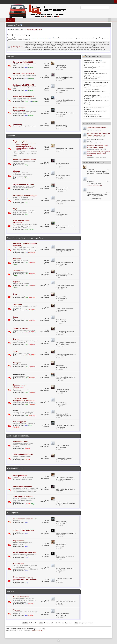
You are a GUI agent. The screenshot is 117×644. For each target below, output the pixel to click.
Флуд (15, 209)
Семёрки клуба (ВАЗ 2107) (23, 85)
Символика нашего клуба (23, 454)
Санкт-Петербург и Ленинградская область (23, 146)
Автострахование (20, 476)
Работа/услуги (18, 564)
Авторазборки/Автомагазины (25, 552)
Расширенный (110, 7)
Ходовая (16, 282)
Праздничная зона (20, 441)
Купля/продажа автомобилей (24, 519)
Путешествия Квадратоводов (25, 196)
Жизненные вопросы (15, 468)
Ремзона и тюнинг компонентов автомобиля (25, 238)
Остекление (17, 305)
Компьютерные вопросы (23, 497)
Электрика (17, 363)
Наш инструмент (19, 422)
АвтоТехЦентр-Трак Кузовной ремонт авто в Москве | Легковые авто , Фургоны (98, 154)
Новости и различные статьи (24, 160)
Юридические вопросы (22, 486)
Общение (11, 136)
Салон (15, 317)
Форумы (10, 20)
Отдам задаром (19, 541)
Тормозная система (21, 328)
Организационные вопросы (18, 436)
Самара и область (22, 148)
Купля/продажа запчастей (23, 530)
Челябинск (32, 148)
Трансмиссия (18, 270)
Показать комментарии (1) (94, 186)
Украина (18, 150)
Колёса (15, 339)
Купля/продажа (13, 513)
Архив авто (17, 124)
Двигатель (17, 259)
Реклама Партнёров (21, 597)
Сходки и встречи (20, 141)
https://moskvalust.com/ (34, 30)
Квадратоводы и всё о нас (23, 184)
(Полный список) (37, 631)
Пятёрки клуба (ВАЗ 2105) (23, 62)
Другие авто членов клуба (23, 96)
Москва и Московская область (25, 143)
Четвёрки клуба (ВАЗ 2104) (23, 73)
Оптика (15, 351)
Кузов (15, 294)
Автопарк (11, 57)
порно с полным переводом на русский (41, 38)
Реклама (11, 591)
